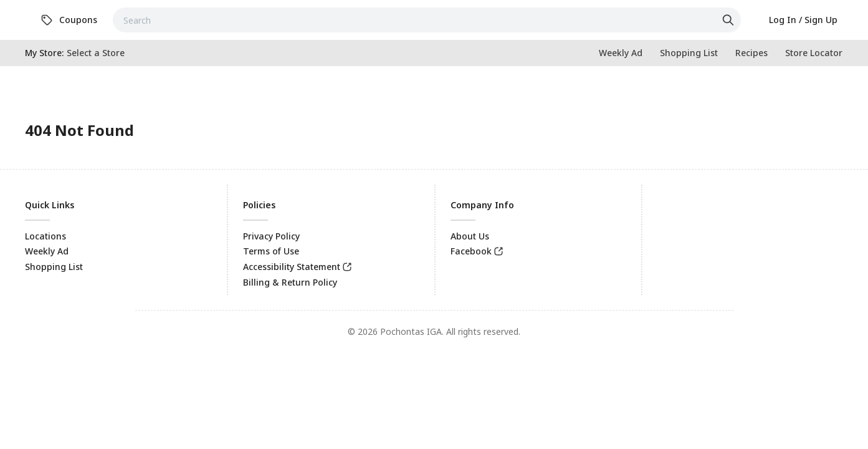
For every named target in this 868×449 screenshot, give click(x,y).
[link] (69, 20)
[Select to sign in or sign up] (803, 20)
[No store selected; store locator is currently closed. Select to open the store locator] (96, 53)
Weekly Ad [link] (47, 251)
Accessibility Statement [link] (292, 267)
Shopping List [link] (54, 267)
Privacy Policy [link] (271, 236)
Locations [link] (45, 236)
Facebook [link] (471, 251)
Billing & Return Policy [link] (290, 282)
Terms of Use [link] (271, 251)
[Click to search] (730, 20)
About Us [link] (470, 236)
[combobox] (427, 20)
